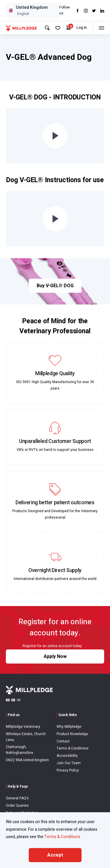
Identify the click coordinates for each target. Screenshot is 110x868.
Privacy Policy (68, 770)
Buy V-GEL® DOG (55, 286)
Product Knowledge (72, 734)
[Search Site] (47, 28)
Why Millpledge (69, 727)
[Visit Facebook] (78, 11)
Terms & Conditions (73, 748)
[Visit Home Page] (21, 28)
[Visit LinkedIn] (102, 11)
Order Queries (17, 806)
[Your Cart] (68, 28)
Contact (63, 741)
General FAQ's (17, 798)
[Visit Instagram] (86, 11)
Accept (55, 855)
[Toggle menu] (101, 28)
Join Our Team (69, 763)
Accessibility (67, 756)
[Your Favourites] (58, 28)
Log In (82, 28)
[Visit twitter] (94, 11)
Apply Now (55, 657)
